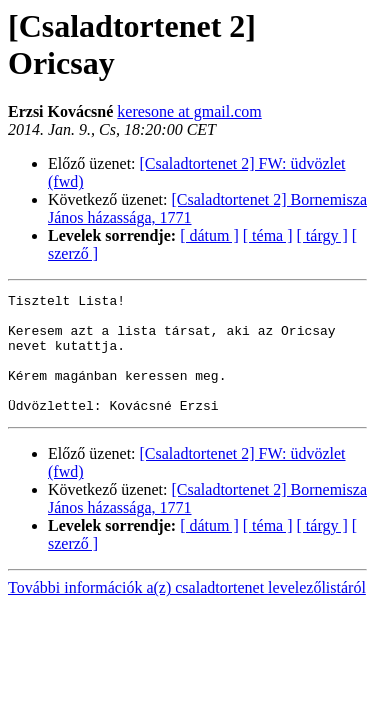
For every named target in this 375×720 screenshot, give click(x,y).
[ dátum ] (209, 235)
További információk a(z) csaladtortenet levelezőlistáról (187, 611)
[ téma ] (268, 235)
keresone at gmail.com (189, 111)
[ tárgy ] (322, 235)
